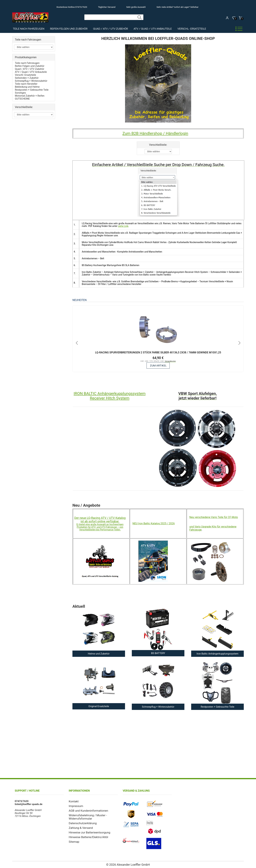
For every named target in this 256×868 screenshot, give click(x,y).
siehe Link (123, 226)
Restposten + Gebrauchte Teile (32, 90)
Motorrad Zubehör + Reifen (30, 96)
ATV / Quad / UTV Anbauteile (153, 29)
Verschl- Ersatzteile (192, 29)
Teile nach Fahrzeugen (29, 29)
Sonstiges (20, 93)
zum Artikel (158, 366)
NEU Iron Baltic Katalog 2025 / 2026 (154, 523)
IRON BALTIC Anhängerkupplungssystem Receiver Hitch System (110, 396)
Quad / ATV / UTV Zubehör (111, 29)
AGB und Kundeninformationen (86, 810)
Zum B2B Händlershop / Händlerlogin (155, 133)
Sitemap (73, 839)
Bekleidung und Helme (27, 87)
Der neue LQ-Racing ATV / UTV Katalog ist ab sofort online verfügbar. (100, 520)
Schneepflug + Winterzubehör (31, 81)
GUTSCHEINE (22, 99)
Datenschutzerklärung (81, 821)
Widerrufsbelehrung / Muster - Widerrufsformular (85, 816)
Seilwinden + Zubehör (27, 78)
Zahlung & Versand (79, 826)
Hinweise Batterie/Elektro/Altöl (86, 834)
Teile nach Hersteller (26, 84)
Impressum (75, 805)
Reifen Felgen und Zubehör (69, 29)
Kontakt (73, 801)
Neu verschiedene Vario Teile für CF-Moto (214, 517)
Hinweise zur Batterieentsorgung (87, 830)
